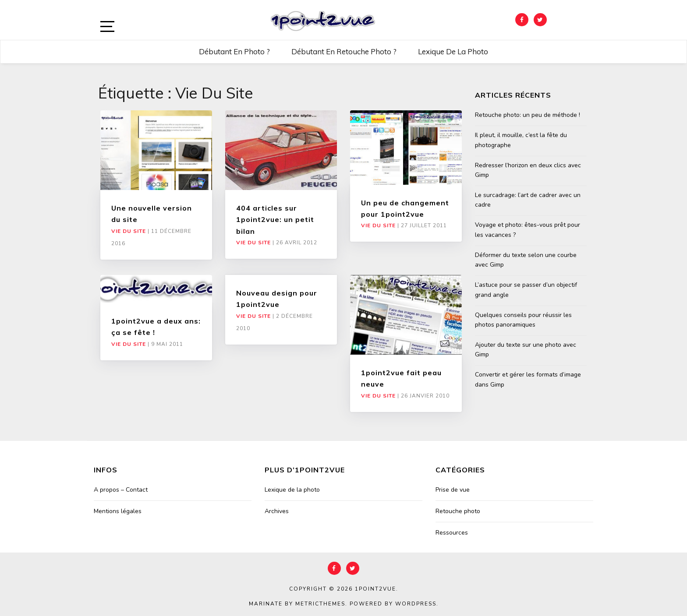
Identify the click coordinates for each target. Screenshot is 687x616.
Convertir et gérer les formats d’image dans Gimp (528, 379)
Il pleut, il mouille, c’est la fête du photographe (521, 140)
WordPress (416, 604)
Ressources (452, 533)
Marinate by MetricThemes (297, 604)
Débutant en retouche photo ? (344, 51)
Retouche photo (458, 511)
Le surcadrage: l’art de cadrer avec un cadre (528, 200)
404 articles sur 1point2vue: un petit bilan (275, 220)
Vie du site (129, 231)
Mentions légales (118, 511)
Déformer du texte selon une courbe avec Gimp (526, 260)
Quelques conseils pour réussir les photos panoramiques (523, 320)
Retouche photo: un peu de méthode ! (528, 115)
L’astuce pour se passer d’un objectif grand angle (526, 290)
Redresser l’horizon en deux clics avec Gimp (528, 170)
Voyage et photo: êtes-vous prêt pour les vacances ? (528, 230)
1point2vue (375, 589)
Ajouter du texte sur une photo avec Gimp (526, 350)
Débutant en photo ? (234, 51)
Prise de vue (453, 490)
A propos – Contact (121, 490)
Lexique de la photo (453, 51)
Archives (277, 511)
